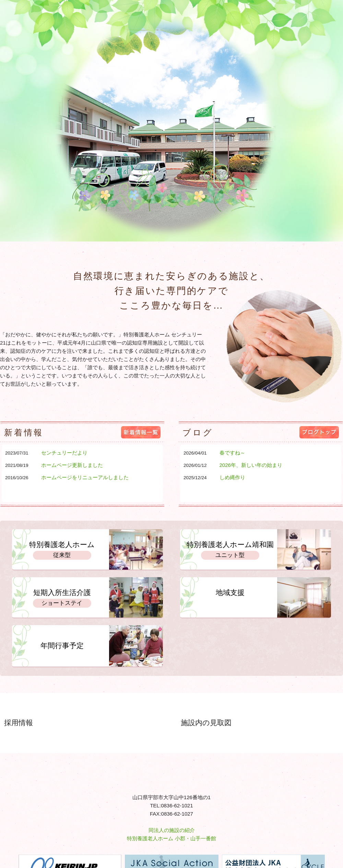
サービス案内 (97, 223)
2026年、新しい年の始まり (251, 465)
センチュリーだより (64, 453)
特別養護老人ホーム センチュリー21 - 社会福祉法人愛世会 (171, 775)
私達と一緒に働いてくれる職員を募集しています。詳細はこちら (112, 720)
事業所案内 (162, 223)
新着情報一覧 (141, 432)
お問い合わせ (285, 223)
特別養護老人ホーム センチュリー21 (36, 19)
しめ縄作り (232, 477)
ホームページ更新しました (72, 465)
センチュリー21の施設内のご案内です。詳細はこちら (289, 720)
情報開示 (222, 223)
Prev (9, 120)
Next (334, 120)
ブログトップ (319, 432)
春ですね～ (232, 453)
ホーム (38, 223)
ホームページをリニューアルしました (85, 477)
